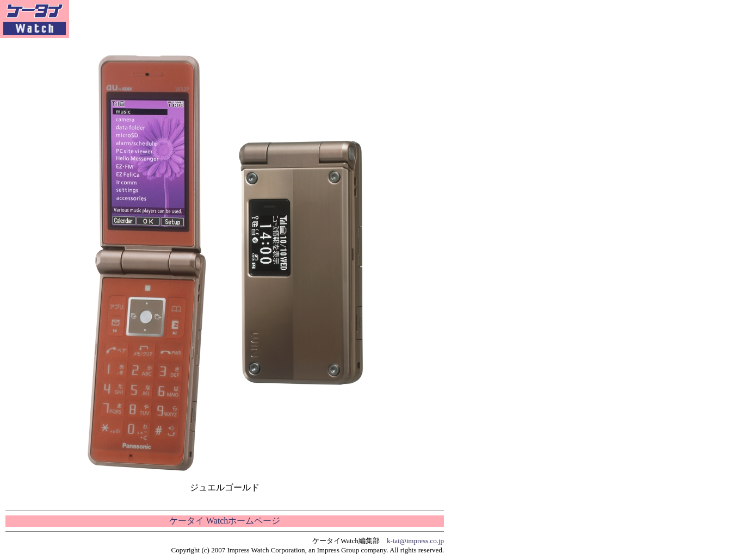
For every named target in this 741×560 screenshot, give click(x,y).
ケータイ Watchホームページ (225, 521)
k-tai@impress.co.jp (415, 541)
